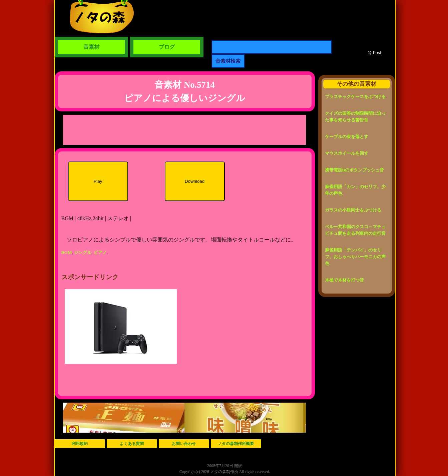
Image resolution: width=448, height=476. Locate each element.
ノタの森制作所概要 (236, 444)
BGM (67, 252)
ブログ (167, 47)
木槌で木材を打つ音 (344, 280)
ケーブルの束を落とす (347, 137)
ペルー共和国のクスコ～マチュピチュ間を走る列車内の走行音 (355, 230)
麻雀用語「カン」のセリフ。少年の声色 (355, 190)
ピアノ (100, 252)
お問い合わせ (184, 444)
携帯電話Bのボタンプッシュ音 (355, 170)
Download (195, 181)
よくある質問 (132, 444)
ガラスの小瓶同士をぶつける (353, 210)
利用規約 (80, 444)
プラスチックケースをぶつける (355, 97)
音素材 (91, 47)
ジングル (83, 252)
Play (98, 181)
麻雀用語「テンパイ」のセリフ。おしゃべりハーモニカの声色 (355, 257)
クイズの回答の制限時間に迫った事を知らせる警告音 (355, 117)
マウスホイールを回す (347, 153)
